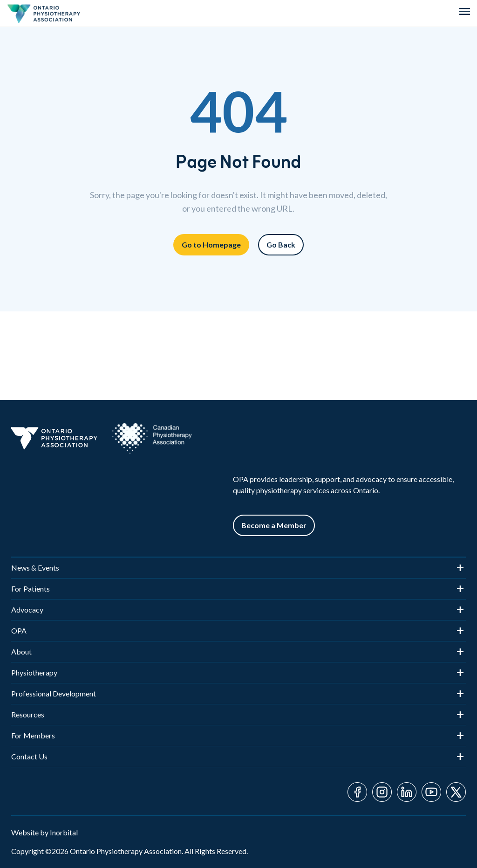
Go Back (281, 245)
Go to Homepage (211, 245)
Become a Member (274, 525)
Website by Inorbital (44, 832)
